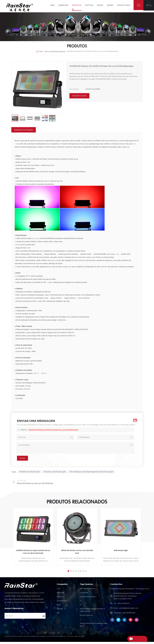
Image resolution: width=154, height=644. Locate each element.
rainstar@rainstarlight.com (129, 610)
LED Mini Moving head (88, 599)
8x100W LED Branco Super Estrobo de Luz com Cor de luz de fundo (33, 554)
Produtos (76, 5)
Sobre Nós (63, 5)
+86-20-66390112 (124, 606)
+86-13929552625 (129, 615)
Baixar (109, 5)
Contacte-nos (62, 603)
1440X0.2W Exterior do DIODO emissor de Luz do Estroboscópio (53, 432)
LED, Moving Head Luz (88, 591)
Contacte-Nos (123, 5)
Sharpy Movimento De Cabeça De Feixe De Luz (94, 627)
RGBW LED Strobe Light (30, 474)
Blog (58, 607)
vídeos (99, 5)
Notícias (89, 5)
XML (58, 615)
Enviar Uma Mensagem (132, 639)
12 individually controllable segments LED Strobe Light (92, 474)
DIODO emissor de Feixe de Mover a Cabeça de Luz (92, 612)
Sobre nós (60, 595)
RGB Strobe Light (121, 553)
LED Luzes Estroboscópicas (55, 53)
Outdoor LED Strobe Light (55, 474)
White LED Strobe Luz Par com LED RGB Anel (77, 554)
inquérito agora (79, 97)
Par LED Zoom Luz (86, 617)
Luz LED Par (84, 595)
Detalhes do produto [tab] (24, 132)
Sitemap (60, 611)
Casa (52, 5)
